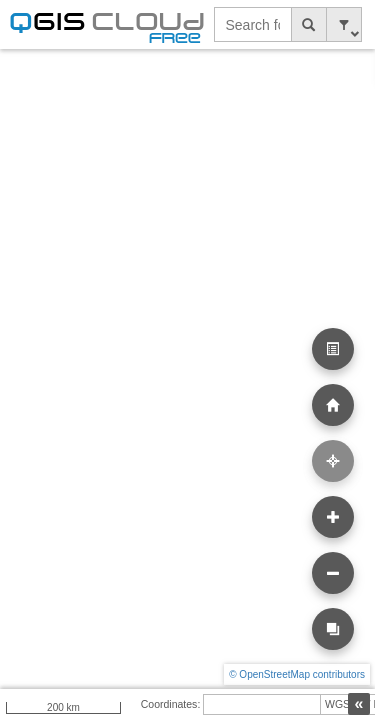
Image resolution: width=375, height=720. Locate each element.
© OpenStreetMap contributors (297, 674)
